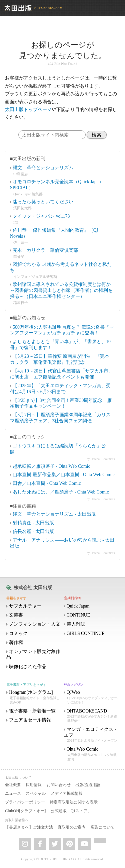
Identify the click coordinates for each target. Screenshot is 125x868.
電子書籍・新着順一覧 (32, 711)
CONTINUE (78, 615)
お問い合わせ (59, 785)
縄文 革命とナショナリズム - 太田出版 (54, 514)
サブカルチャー (25, 606)
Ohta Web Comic (92, 754)
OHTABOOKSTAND (92, 716)
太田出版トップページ (28, 110)
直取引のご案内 (72, 827)
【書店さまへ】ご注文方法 (29, 827)
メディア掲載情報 (67, 793)
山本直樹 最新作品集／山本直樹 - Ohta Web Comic (64, 475)
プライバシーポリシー (25, 802)
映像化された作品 (28, 667)
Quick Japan (78, 606)
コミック (18, 633)
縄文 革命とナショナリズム (43, 168)
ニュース (13, 793)
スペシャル (36, 793)
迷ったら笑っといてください (43, 202)
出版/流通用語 (88, 785)
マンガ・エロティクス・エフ (92, 735)
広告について (103, 827)
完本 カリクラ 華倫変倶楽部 (45, 250)
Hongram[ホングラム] (34, 697)
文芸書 (16, 615)
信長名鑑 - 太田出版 (33, 531)
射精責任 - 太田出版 (33, 523)
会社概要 (13, 785)
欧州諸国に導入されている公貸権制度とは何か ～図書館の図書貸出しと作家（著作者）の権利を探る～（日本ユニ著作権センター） (63, 290)
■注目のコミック (28, 437)
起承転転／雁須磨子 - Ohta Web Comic (51, 466)
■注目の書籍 (23, 506)
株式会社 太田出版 (33, 588)
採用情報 (34, 785)
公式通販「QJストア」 (71, 811)
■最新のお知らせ (28, 318)
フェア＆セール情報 (30, 720)
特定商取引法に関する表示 (74, 802)
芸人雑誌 (76, 624)
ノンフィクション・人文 (35, 624)
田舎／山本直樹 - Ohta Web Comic (47, 483)
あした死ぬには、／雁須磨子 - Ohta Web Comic (61, 492)
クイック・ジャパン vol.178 (41, 216)
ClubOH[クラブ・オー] (25, 811)
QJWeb (92, 697)
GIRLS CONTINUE (86, 633)
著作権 (16, 642)
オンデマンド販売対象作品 (33, 654)
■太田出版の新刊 (28, 159)
